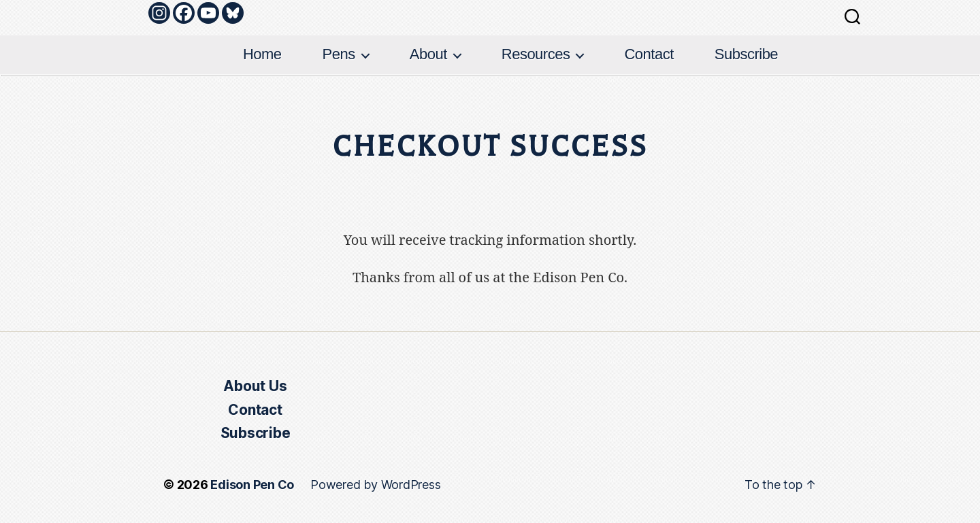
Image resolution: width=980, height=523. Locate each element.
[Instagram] (159, 13)
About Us (255, 386)
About (428, 54)
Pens (339, 54)
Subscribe (746, 54)
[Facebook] (184, 13)
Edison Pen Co (252, 485)
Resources (536, 54)
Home (262, 54)
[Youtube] (208, 13)
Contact (649, 54)
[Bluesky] (233, 13)
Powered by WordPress (375, 485)
